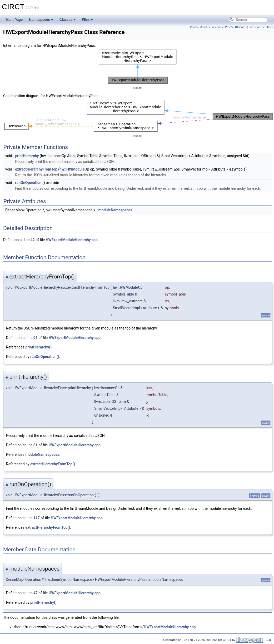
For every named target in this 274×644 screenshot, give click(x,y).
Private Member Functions (207, 27)
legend (138, 88)
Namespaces (41, 20)
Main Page (14, 20)
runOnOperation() (45, 357)
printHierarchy (27, 156)
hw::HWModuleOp (74, 169)
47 (36, 593)
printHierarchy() (38, 347)
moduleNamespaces (115, 210)
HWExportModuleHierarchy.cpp (72, 240)
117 (37, 518)
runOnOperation (28, 183)
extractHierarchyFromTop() (53, 464)
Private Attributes (236, 27)
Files (87, 20)
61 (36, 445)
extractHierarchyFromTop (36, 169)
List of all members (261, 27)
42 (33, 240)
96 (36, 338)
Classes (68, 20)
